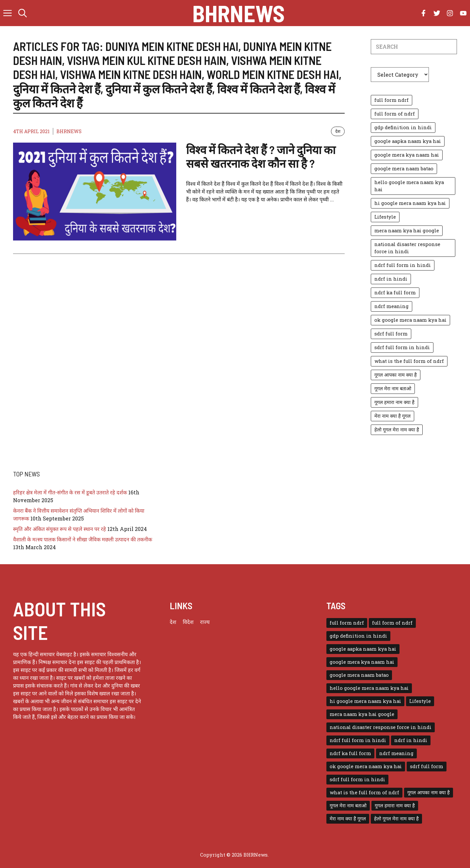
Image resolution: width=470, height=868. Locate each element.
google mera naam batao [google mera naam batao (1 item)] (404, 169)
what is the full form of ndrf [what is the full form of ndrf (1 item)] (409, 361)
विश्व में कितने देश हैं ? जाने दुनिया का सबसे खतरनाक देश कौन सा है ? (261, 156)
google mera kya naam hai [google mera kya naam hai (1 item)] (407, 155)
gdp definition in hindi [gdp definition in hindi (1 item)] (403, 127)
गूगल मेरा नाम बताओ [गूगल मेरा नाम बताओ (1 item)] (393, 388)
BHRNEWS (69, 131)
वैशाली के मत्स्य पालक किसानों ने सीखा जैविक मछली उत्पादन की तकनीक (83, 539)
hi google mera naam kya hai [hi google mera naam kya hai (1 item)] (410, 203)
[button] (23, 13)
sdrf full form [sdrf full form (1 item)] (391, 334)
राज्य (205, 622)
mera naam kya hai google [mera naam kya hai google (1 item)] (407, 231)
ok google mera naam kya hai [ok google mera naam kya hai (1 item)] (410, 320)
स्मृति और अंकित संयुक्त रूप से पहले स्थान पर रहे (60, 529)
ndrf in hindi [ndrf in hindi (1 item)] (391, 279)
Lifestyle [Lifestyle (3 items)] (385, 217)
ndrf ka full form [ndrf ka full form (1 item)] (395, 293)
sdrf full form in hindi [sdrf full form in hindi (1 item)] (402, 347)
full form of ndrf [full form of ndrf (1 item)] (395, 114)
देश (338, 131)
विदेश (188, 622)
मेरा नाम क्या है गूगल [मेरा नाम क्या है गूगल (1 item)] (392, 416)
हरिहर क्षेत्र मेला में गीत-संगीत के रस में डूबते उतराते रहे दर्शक (70, 492)
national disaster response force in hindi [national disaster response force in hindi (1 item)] (407, 248)
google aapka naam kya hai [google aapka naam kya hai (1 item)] (408, 141)
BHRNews (238, 13)
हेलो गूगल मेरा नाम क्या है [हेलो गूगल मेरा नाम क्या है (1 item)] (397, 430)
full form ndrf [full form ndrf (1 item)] (392, 100)
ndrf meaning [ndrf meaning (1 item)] (392, 306)
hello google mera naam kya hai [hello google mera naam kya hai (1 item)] (409, 186)
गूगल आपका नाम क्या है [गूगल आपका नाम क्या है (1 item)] (396, 375)
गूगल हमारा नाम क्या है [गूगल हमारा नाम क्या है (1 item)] (394, 402)
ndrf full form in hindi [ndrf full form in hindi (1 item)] (403, 265)
